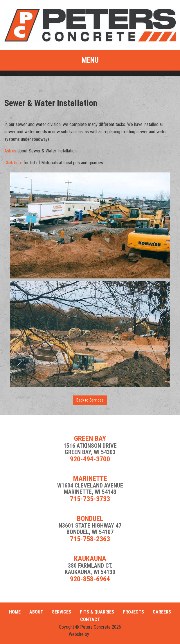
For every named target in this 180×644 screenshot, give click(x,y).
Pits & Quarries (97, 612)
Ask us (10, 151)
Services (62, 612)
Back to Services (90, 400)
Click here (13, 163)
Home (15, 612)
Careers (162, 612)
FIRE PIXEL (101, 634)
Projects (133, 612)
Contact (90, 619)
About (36, 612)
